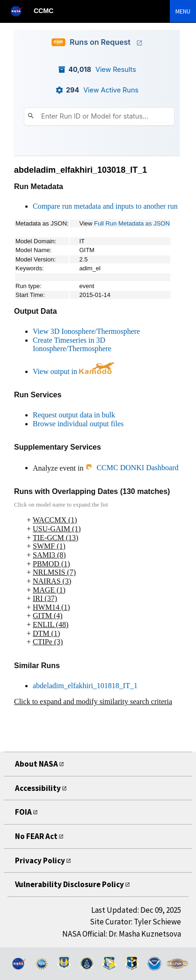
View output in (73, 371)
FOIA (23, 812)
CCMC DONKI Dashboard (132, 468)
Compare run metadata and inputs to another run (105, 206)
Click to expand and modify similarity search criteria (93, 702)
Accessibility (38, 788)
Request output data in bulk (74, 415)
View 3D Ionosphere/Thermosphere (86, 331)
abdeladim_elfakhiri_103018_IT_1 (80, 170)
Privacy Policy (40, 860)
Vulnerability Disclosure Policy (69, 884)
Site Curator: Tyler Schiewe (135, 922)
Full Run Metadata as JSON (132, 223)
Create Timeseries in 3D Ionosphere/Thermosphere (72, 345)
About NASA (36, 764)
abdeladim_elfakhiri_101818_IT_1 (85, 686)
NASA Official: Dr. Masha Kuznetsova (122, 934)
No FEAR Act (36, 836)
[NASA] (21, 11)
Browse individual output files (78, 424)
